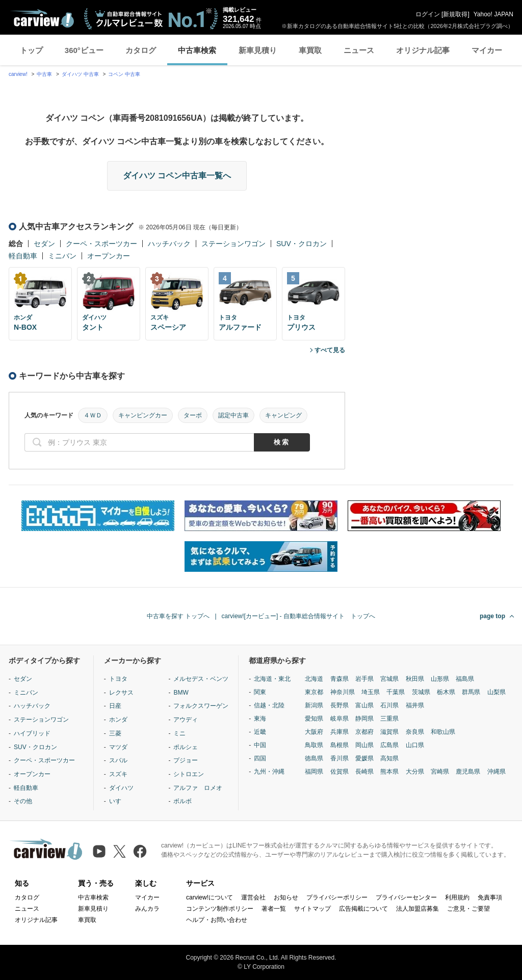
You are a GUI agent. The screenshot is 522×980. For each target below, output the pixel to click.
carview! (18, 74)
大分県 (415, 772)
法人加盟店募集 (417, 909)
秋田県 (415, 679)
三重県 (389, 719)
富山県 (364, 705)
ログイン (428, 14)
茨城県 (421, 692)
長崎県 (364, 772)
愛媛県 (364, 758)
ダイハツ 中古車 (80, 74)
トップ (31, 50)
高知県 (389, 758)
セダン (44, 244)
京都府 (364, 732)
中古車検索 (197, 50)
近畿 (260, 732)
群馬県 (471, 692)
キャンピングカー (143, 415)
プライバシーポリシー (337, 897)
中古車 (44, 74)
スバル (118, 760)
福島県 (465, 679)
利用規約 (457, 897)
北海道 (314, 679)
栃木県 (446, 692)
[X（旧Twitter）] (120, 851)
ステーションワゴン (233, 244)
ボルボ (182, 801)
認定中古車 (233, 415)
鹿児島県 (468, 772)
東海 (260, 719)
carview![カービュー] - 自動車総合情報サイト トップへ (298, 616)
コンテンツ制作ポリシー (220, 909)
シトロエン (189, 774)
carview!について (210, 897)
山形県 (440, 679)
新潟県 (314, 705)
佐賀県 (340, 772)
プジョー (186, 760)
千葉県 (396, 692)
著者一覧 (274, 909)
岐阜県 (340, 719)
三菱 (115, 733)
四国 (260, 758)
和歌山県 (443, 732)
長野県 (340, 705)
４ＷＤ (93, 415)
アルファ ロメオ (198, 788)
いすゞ (118, 801)
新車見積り (258, 50)
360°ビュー (84, 50)
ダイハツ (121, 788)
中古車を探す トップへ (178, 616)
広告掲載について (363, 909)
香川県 (340, 758)
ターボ (193, 415)
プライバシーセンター (406, 897)
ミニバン (62, 256)
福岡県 (314, 772)
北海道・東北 (272, 679)
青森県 (340, 679)
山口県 (415, 745)
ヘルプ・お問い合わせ (217, 920)
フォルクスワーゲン (201, 706)
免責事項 (490, 897)
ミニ (179, 733)
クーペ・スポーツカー (101, 244)
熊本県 (389, 772)
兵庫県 (340, 732)
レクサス (121, 693)
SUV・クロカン (302, 244)
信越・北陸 (269, 705)
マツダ (118, 747)
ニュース (359, 50)
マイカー (487, 50)
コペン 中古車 (124, 74)
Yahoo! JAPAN (493, 14)
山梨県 (497, 692)
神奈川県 (343, 692)
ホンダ (118, 720)
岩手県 (364, 679)
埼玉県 (371, 692)
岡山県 (364, 745)
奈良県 (415, 732)
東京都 (314, 692)
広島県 (389, 745)
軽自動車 (23, 256)
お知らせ (286, 897)
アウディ (186, 720)
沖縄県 (497, 772)
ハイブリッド (32, 733)
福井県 (415, 705)
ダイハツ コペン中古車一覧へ (177, 176)
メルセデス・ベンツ (201, 679)
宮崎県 (440, 772)
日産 (115, 706)
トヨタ (118, 679)
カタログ (141, 50)
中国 (260, 745)
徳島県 (314, 758)
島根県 (340, 745)
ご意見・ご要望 (468, 909)
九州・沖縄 (269, 772)
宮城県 (389, 679)
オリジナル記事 (423, 50)
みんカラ (147, 909)
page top (492, 616)
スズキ (118, 774)
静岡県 (364, 719)
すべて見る (330, 350)
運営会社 (253, 897)
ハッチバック (169, 244)
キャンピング (283, 415)
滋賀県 (389, 732)
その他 (23, 801)
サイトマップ (312, 909)
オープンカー (109, 256)
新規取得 (455, 14)
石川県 (389, 705)
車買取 (310, 50)
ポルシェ (186, 747)
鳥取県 (314, 745)
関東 (260, 692)
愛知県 (314, 719)
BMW (181, 693)
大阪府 (314, 732)
